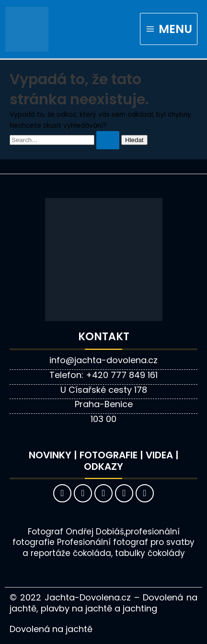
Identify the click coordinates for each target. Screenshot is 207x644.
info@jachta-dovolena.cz (103, 360)
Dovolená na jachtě (51, 629)
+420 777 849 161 (122, 375)
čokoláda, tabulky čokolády (129, 553)
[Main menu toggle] (169, 29)
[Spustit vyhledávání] (108, 140)
